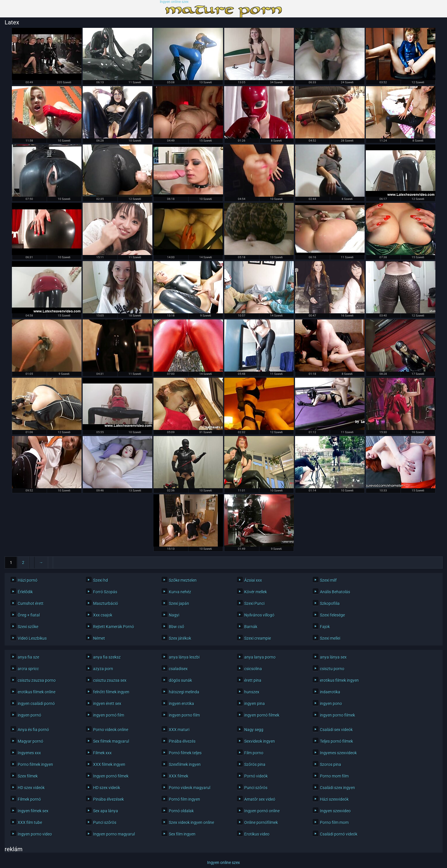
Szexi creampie (258, 638)
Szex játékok (180, 638)
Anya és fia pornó (33, 730)
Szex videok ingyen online (191, 822)
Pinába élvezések (108, 799)
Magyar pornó (30, 741)
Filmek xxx (102, 753)
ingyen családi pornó (36, 704)
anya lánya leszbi (184, 657)
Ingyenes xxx (29, 753)
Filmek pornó (29, 799)
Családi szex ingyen (337, 788)
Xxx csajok (103, 615)
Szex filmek (28, 776)
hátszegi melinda (184, 692)
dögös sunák (180, 680)
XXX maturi (179, 730)
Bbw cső (177, 627)
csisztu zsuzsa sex (110, 680)
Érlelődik (25, 592)
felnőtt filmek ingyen (111, 692)
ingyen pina (255, 704)
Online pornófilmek (261, 822)
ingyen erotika (181, 704)
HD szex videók (31, 788)
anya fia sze (28, 657)
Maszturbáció (106, 603)
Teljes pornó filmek (336, 741)
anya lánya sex (333, 657)
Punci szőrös (256, 788)
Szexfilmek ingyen (185, 764)
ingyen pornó (29, 715)
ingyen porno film (184, 715)
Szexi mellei (330, 638)
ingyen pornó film (109, 715)
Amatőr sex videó (260, 799)
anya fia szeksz (107, 657)
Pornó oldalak (181, 811)
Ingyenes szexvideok (338, 753)
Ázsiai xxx (253, 580)
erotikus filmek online (37, 692)
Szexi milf (328, 580)
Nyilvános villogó (259, 615)
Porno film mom (334, 822)
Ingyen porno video (35, 834)
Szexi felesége (332, 615)
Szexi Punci (254, 603)
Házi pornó (28, 580)
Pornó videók (256, 776)
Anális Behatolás (335, 592)
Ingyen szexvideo (335, 811)
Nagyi (174, 615)
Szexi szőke (28, 627)
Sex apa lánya (106, 811)
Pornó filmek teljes (185, 753)
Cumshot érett (31, 603)
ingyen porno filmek (337, 715)
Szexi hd (101, 580)
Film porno (254, 753)
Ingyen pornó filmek (111, 776)
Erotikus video (257, 834)
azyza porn (103, 669)
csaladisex (178, 669)
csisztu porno (332, 669)
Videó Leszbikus (32, 638)
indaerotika (330, 692)
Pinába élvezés (182, 741)
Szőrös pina (255, 764)
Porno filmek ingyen (35, 764)
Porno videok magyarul (190, 788)
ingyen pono (331, 704)
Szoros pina (331, 764)
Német (99, 638)
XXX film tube (30, 822)
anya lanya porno (260, 657)
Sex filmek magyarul (111, 741)
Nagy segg (254, 730)
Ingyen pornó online (262, 811)
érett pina (253, 680)
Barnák (251, 627)
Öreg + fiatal (29, 615)
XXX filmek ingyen (109, 764)
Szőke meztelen (183, 580)
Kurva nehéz (180, 592)
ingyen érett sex (107, 704)
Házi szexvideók (334, 799)
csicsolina (253, 669)
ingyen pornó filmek (262, 715)
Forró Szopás (105, 592)
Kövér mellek (256, 592)
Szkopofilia (330, 603)
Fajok (325, 627)
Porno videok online (111, 730)
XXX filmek (179, 776)
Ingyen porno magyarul (114, 834)
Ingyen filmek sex (33, 811)
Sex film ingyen (182, 834)
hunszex (252, 692)
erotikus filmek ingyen (339, 680)
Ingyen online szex (174, 2)
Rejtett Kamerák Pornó (114, 627)
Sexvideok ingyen (260, 741)
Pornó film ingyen (184, 799)
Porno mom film (334, 776)
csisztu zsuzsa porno (37, 680)
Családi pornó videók (339, 834)
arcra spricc (28, 669)
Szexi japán (179, 603)
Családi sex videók (336, 730)
